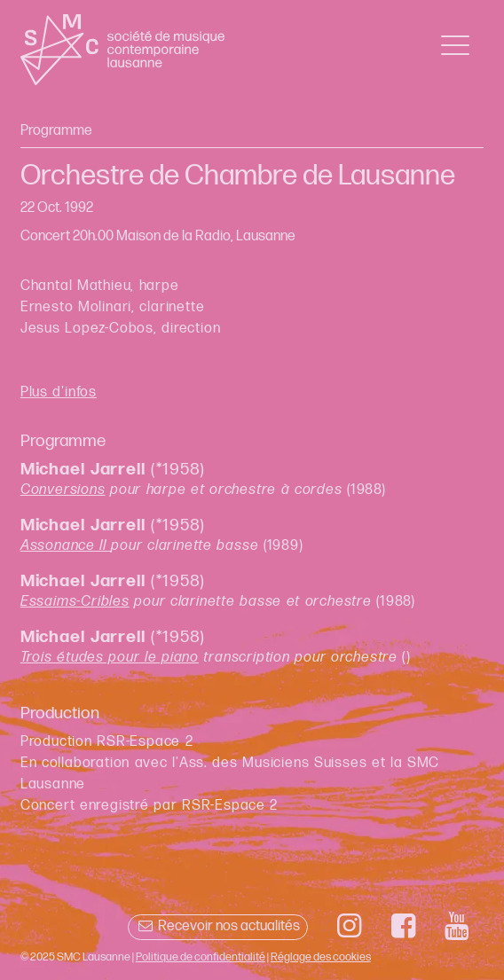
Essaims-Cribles (75, 602)
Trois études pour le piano (110, 658)
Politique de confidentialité (201, 957)
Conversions (63, 490)
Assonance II (66, 546)
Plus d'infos (59, 392)
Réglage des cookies (321, 957)
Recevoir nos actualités (218, 926)
